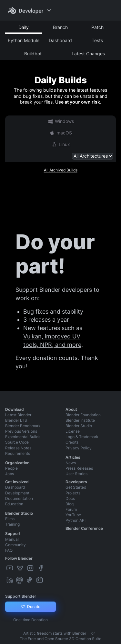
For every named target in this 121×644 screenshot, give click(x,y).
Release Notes (18, 448)
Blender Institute (80, 420)
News (71, 463)
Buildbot (33, 54)
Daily (24, 27)
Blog (70, 504)
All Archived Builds (61, 170)
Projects (73, 493)
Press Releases (79, 468)
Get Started (76, 487)
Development (17, 493)
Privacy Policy (79, 448)
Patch (97, 27)
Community (15, 545)
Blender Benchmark (23, 426)
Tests (97, 40)
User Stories (76, 474)
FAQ (9, 550)
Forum (71, 509)
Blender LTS (16, 420)
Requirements (18, 453)
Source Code (17, 442)
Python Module (24, 40)
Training (12, 524)
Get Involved (17, 482)
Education (14, 504)
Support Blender (21, 596)
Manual (12, 539)
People (11, 468)
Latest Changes (88, 54)
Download (15, 409)
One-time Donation (30, 620)
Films (10, 519)
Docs (70, 498)
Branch (60, 27)
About (71, 409)
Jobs (10, 474)
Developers (76, 482)
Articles (73, 457)
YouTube (73, 515)
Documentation (19, 498)
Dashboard (60, 40)
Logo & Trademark (82, 437)
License (73, 431)
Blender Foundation (83, 415)
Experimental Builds (23, 437)
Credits (72, 442)
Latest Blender (18, 415)
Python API (76, 520)
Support (13, 534)
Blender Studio (79, 426)
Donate (30, 607)
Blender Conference (84, 528)
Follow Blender (19, 558)
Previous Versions (21, 431)
